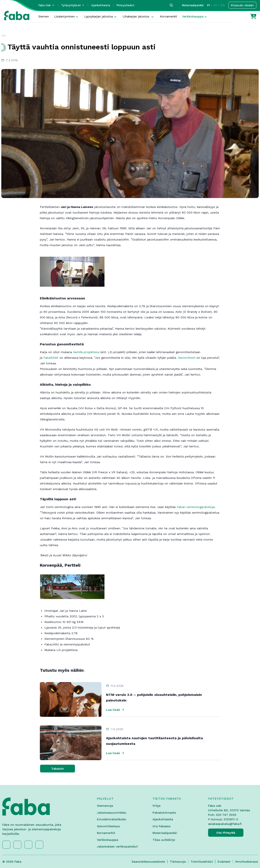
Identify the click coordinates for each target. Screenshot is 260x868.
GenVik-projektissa (86, 352)
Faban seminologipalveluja (196, 507)
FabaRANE (51, 358)
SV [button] (215, 5)
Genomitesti (186, 358)
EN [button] (223, 5)
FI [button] (209, 5)
